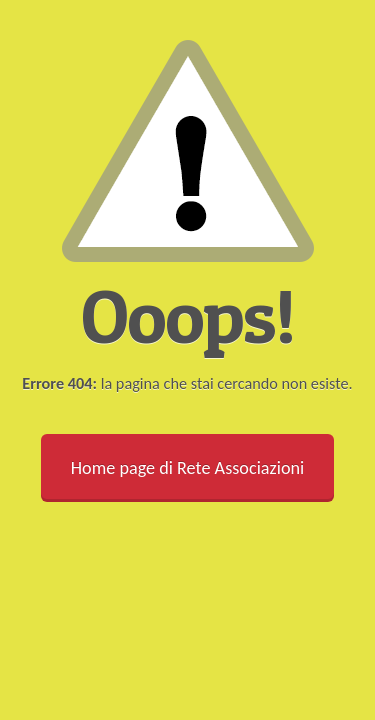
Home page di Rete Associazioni (187, 468)
